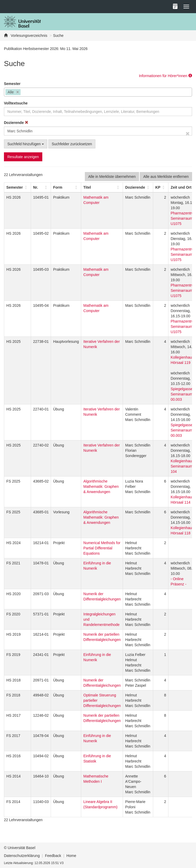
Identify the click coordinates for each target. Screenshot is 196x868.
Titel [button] (87, 187)
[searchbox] (23, 93)
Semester (12, 84)
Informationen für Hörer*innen (166, 76)
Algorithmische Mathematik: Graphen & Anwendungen (101, 486)
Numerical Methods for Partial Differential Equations (102, 548)
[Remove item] (18, 92)
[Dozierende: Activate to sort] (138, 187)
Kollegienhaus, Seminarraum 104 (183, 466)
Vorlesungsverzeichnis (29, 36)
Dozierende (16, 123)
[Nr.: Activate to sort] (41, 187)
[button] (15, 187)
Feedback (53, 856)
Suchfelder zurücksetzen (72, 144)
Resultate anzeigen (23, 157)
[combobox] (98, 92)
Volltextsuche (16, 103)
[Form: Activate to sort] (66, 187)
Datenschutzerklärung (22, 856)
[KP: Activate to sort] (161, 187)
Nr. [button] (36, 187)
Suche (58, 36)
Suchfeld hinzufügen (26, 144)
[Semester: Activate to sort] (18, 187)
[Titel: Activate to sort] (102, 187)
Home (71, 856)
